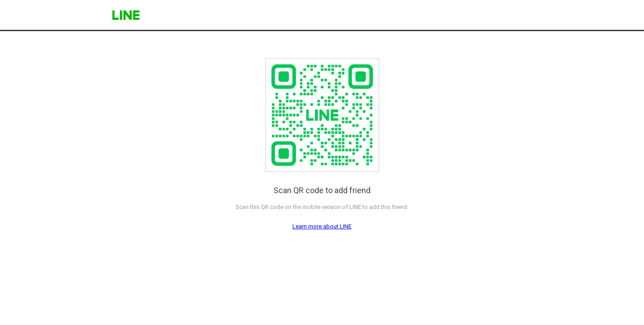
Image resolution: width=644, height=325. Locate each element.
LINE (126, 15)
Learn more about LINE (322, 226)
